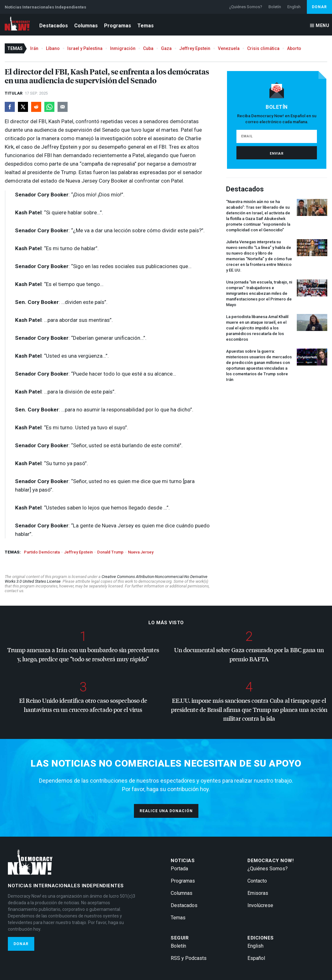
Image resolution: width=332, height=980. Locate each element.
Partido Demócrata (42, 552)
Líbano (53, 48)
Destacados (54, 26)
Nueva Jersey (141, 552)
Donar (319, 7)
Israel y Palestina (85, 48)
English (294, 7)
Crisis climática (263, 48)
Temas (146, 26)
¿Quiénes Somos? (246, 7)
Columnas (86, 26)
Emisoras (258, 893)
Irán (34, 48)
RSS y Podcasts (189, 958)
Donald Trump (110, 552)
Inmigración (123, 48)
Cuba (148, 48)
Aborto (294, 48)
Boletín (275, 7)
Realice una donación (166, 811)
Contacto (257, 881)
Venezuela (229, 48)
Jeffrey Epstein (195, 48)
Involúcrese (260, 905)
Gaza (166, 48)
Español (256, 958)
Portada (179, 869)
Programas (118, 26)
